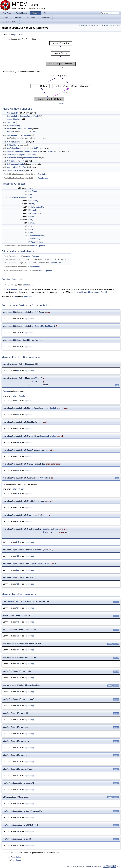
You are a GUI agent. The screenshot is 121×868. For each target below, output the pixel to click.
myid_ (31, 194)
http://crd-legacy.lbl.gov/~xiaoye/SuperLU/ (91, 292)
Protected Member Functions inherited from (27, 270)
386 (18, 442)
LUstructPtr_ (33, 210)
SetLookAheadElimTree (17, 167)
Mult (9, 129)
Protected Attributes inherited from (24, 246)
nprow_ (31, 229)
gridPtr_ (32, 216)
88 (16, 297)
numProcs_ (33, 191)
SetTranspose (13, 154)
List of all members (115, 25)
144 (18, 817)
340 (18, 414)
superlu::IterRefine (30, 158)
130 (18, 636)
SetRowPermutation (15, 151)
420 (18, 556)
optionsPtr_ (33, 201)
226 (18, 332)
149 (18, 622)
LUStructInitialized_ (36, 242)
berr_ (30, 220)
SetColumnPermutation (17, 148)
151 (18, 761)
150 (18, 803)
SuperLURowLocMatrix (29, 116)
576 (18, 493)
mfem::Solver (42, 174)
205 (18, 318)
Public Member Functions (87, 25)
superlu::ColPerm (34, 148)
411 (18, 456)
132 (18, 719)
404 (18, 470)
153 (18, 733)
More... (34, 132)
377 (18, 570)
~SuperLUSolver (14, 119)
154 (18, 650)
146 (18, 831)
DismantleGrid (13, 126)
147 (18, 678)
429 (18, 584)
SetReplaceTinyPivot (16, 161)
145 (18, 705)
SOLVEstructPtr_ (35, 213)
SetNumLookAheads (15, 164)
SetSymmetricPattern (16, 170)
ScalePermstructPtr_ (37, 207)
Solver (25, 285)
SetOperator (12, 135)
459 (18, 371)
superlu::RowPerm (32, 151)
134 (18, 608)
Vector (20, 129)
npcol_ (31, 232)
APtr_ (31, 197)
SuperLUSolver (13, 22)
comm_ (31, 188)
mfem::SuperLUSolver (14, 289)
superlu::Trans (25, 154)
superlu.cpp (29, 318)
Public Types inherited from (21, 256)
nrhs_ (31, 226)
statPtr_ (32, 204)
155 (18, 664)
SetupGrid (11, 122)
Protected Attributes (102, 25)
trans (33, 154)
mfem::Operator (43, 178)
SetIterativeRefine (14, 158)
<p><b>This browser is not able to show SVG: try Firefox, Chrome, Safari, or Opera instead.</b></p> (61, 54)
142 (18, 789)
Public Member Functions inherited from (25, 174)
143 (18, 845)
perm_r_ (32, 223)
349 (18, 542)
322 (18, 507)
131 (18, 775)
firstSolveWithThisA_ (37, 235)
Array (50, 151)
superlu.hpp (18, 35)
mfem (3, 22)
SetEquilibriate (13, 145)
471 (18, 400)
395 (18, 521)
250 (18, 346)
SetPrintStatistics (14, 142)
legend (61, 68)
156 (18, 691)
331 (18, 428)
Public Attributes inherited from (21, 267)
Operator (11, 132)
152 (18, 747)
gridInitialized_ (34, 239)
